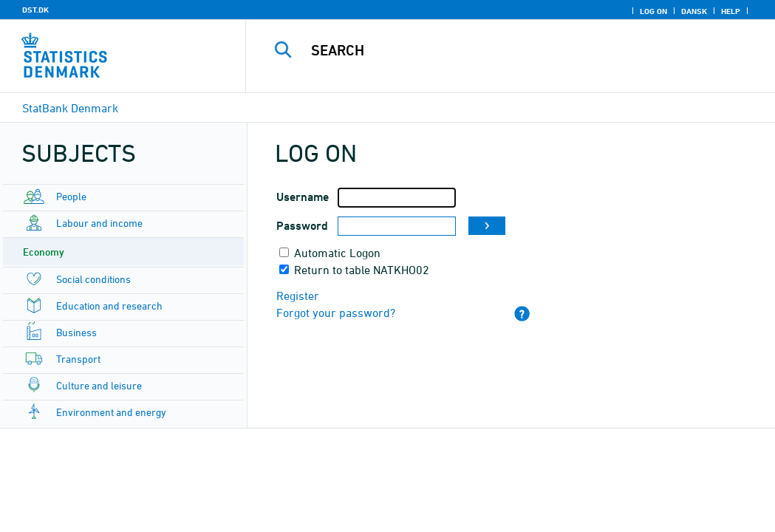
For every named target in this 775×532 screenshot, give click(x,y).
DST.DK (35, 10)
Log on (653, 11)
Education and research (109, 306)
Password (302, 226)
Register (298, 296)
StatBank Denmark (70, 108)
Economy (44, 252)
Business (76, 332)
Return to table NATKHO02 (362, 270)
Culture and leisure (99, 385)
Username (303, 197)
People (71, 196)
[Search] (514, 50)
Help (731, 11)
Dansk (694, 11)
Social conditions (93, 279)
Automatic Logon (337, 253)
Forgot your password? (336, 313)
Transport (78, 359)
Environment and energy (111, 412)
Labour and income (99, 223)
